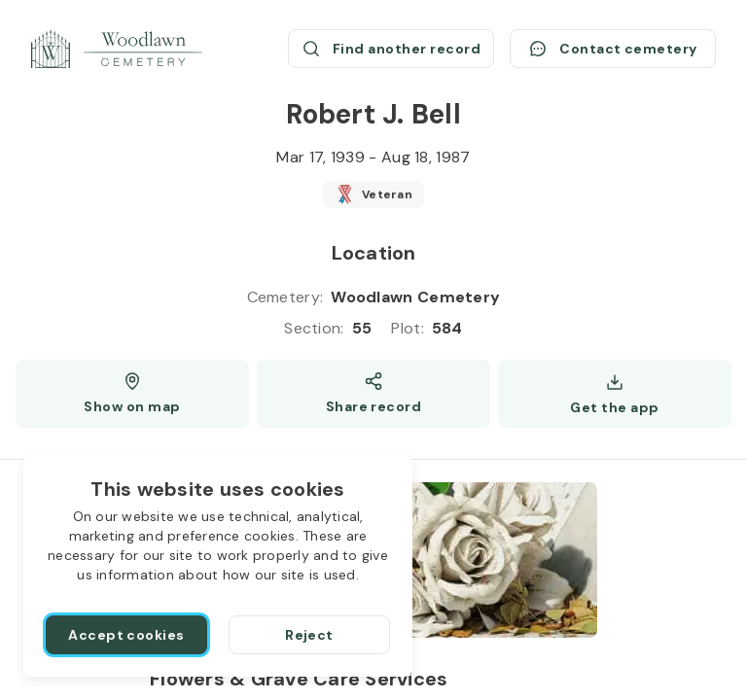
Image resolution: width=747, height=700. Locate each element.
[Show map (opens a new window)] (132, 394)
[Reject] (309, 635)
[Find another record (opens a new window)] (391, 49)
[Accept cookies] (126, 635)
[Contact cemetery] (613, 49)
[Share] (373, 394)
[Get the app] (615, 394)
